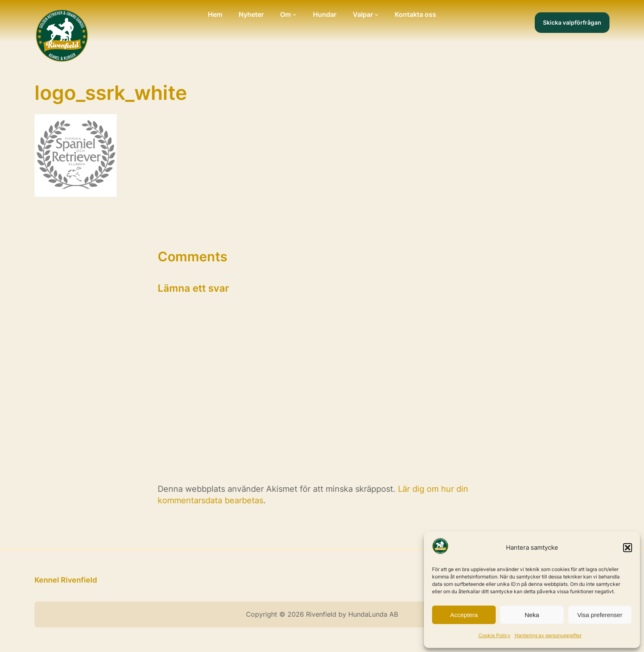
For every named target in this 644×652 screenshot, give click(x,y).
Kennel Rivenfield (66, 580)
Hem (215, 14)
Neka (532, 615)
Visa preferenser (600, 615)
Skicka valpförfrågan (572, 22)
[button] (628, 548)
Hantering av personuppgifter (548, 635)
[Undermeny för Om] (294, 14)
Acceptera (464, 615)
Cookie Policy (494, 635)
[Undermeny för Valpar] (377, 14)
